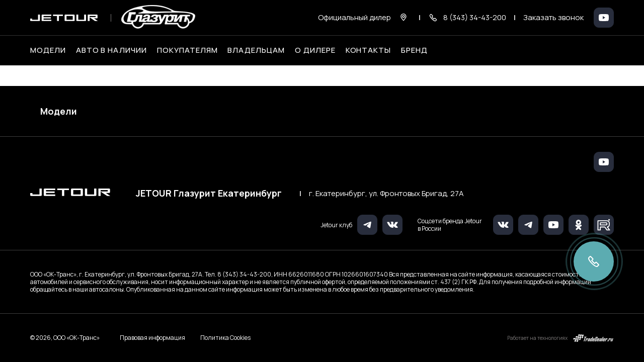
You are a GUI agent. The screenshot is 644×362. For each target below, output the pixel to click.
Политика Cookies (225, 338)
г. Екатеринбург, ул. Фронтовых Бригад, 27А (386, 194)
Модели (59, 111)
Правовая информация (152, 338)
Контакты (369, 50)
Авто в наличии (111, 50)
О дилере (315, 50)
